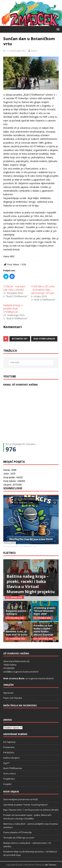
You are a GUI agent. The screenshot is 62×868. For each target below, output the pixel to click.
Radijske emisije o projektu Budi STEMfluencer (13, 309)
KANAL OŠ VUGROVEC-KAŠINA (21, 385)
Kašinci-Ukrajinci (11, 758)
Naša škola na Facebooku (20, 705)
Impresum (8, 693)
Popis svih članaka (13, 698)
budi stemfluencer (44, 339)
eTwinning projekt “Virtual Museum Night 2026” (45, 611)
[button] (57, 29)
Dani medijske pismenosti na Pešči (21, 799)
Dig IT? (6, 763)
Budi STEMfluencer (13, 768)
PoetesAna (9, 747)
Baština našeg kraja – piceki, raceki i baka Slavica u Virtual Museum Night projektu (31, 584)
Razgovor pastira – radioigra (17, 612)
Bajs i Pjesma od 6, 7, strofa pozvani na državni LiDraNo (31, 810)
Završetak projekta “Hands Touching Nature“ (26, 805)
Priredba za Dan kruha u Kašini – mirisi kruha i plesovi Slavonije (43, 630)
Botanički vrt (20, 339)
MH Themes (51, 865)
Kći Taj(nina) (9, 742)
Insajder (7, 784)
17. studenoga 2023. (16, 51)
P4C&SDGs (9, 752)
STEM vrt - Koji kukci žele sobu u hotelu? (14, 288)
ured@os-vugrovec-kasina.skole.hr (21, 672)
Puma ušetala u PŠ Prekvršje (18, 832)
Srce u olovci (10, 773)
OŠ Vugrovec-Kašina (11, 546)
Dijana (34, 51)
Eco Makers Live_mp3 (28, 546)
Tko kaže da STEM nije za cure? (19, 838)
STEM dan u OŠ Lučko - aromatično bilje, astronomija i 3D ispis (43, 290)
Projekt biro (9, 779)
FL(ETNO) (9, 553)
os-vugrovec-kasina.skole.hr (40, 678)
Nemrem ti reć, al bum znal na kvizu (17, 633)
